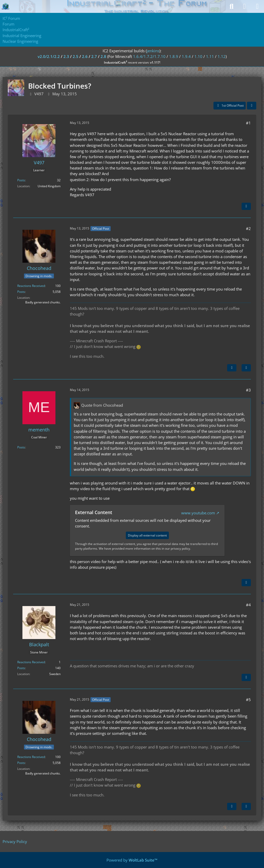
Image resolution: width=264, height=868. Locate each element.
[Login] (244, 6)
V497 (39, 94)
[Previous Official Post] (232, 806)
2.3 (66, 56)
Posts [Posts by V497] (21, 180)
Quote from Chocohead (102, 405)
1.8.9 (174, 56)
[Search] (232, 6)
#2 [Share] (248, 228)
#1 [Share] (248, 123)
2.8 (103, 56)
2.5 (76, 56)
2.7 (94, 56)
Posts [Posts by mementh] (21, 447)
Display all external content (147, 535)
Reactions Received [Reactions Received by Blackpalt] (31, 662)
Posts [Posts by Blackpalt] (21, 668)
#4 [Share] (248, 605)
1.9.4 (186, 56)
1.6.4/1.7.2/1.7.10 (149, 56)
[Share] (252, 106)
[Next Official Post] (232, 368)
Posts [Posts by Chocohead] (21, 292)
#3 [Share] (248, 390)
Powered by (132, 860)
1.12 (222, 56)
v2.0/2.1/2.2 (49, 56)
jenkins (153, 51)
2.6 (85, 56)
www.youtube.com (198, 513)
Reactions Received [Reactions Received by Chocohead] (31, 286)
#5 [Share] (248, 700)
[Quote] (246, 206)
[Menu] (257, 6)
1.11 (210, 56)
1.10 (198, 56)
